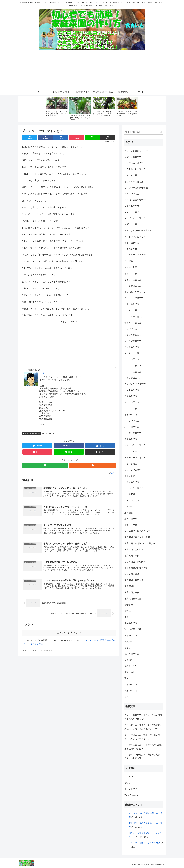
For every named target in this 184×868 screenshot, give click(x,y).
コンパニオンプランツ (135, 292)
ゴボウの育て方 (132, 304)
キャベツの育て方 (133, 274)
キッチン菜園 (131, 267)
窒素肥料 (129, 660)
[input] (144, 132)
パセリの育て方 (132, 427)
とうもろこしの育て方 (135, 169)
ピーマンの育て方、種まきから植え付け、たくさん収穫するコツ (142, 737)
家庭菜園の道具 (132, 574)
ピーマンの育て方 (133, 433)
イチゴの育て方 (132, 206)
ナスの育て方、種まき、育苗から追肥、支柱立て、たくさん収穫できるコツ (143, 727)
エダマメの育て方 (133, 225)
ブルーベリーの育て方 (135, 445)
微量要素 (129, 605)
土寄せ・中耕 (131, 525)
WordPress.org (131, 795)
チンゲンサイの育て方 (135, 384)
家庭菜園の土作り (133, 556)
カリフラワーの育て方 (135, 255)
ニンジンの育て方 (133, 408)
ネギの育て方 (131, 415)
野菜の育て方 (131, 685)
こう (42, 373)
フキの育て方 (131, 439)
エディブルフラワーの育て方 (138, 231)
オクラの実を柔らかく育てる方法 (144, 843)
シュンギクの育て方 (134, 335)
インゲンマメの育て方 (135, 218)
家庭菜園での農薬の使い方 (137, 531)
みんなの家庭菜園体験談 (31, 434)
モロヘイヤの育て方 (134, 488)
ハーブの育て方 (132, 421)
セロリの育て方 (132, 359)
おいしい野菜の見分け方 (136, 151)
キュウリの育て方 (133, 280)
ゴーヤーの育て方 (133, 310)
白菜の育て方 (131, 635)
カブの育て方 (131, 249)
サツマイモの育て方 (134, 317)
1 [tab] (92, 124)
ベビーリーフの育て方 (135, 458)
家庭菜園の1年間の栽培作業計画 (140, 543)
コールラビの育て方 (134, 298)
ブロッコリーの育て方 (135, 451)
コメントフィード (133, 789)
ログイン (129, 777)
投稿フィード (131, 783)
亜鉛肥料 (129, 507)
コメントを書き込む (69, 634)
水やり (128, 617)
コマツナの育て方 (133, 286)
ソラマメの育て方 (133, 366)
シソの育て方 (131, 329)
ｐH (126, 697)
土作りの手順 (131, 519)
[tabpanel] (57, 109)
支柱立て (129, 611)
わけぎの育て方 (132, 194)
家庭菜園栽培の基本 (134, 599)
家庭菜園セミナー (133, 586)
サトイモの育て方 (133, 323)
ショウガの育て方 (133, 341)
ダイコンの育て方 (133, 378)
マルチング (130, 476)
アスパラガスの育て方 (135, 200)
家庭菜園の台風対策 (134, 550)
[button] (161, 132)
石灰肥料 (129, 642)
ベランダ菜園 (131, 464)
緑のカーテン (131, 666)
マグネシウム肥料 (133, 470)
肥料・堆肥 (130, 672)
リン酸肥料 (130, 494)
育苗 (126, 678)
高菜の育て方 (131, 691)
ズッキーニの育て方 (134, 353)
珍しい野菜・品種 (133, 629)
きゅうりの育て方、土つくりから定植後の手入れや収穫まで (143, 717)
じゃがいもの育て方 (134, 163)
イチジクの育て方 (133, 212)
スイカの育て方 (132, 347)
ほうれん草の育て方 (134, 182)
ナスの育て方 (131, 396)
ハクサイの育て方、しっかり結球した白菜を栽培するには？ (143, 747)
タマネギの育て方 (133, 372)
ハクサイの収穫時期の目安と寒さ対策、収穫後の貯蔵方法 (143, 757)
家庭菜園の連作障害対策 (136, 568)
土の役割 (129, 513)
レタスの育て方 (132, 500)
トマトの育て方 (132, 390)
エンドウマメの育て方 (135, 237)
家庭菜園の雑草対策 (134, 580)
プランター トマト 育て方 (53, 434)
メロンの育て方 (132, 482)
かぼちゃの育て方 (133, 157)
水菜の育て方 (131, 623)
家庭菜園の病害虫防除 (135, 562)
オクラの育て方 (132, 243)
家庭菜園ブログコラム (135, 593)
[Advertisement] (92, 71)
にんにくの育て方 (133, 175)
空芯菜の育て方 (132, 654)
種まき (128, 648)
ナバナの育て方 (132, 402)
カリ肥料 (129, 261)
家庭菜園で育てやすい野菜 (137, 537)
